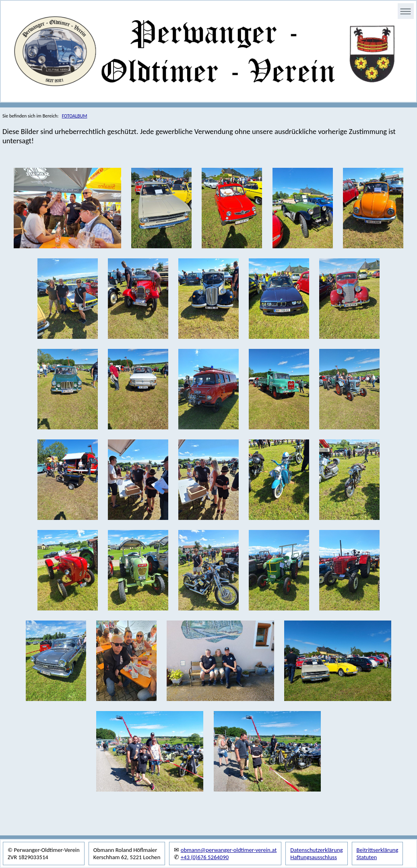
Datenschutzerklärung (316, 850)
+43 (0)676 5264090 (205, 857)
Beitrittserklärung (378, 850)
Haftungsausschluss (314, 857)
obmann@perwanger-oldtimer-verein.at (229, 850)
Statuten (367, 857)
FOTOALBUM (75, 116)
